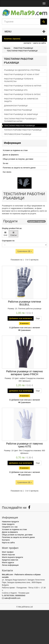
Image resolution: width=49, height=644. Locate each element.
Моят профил (8, 552)
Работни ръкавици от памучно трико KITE (24, 445)
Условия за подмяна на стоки (15, 150)
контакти (27, 43)
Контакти (6, 540)
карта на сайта (39, 43)
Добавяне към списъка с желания (24, 328)
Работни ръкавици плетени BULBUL (24, 303)
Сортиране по (8, 241)
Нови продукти (8, 524)
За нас (6, 163)
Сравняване (25, 330)
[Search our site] (21, 22)
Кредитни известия (10, 560)
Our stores (7, 172)
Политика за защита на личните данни (19, 168)
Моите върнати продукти (12, 557)
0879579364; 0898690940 (15, 596)
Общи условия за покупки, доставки (18, 159)
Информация (12, 143)
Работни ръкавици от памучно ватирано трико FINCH (24, 373)
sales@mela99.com (12, 598)
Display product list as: (12, 228)
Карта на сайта (8, 543)
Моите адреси (8, 562)
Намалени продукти (10, 522)
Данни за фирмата (11, 155)
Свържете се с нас (10, 527)
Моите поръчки (8, 555)
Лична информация (10, 565)
